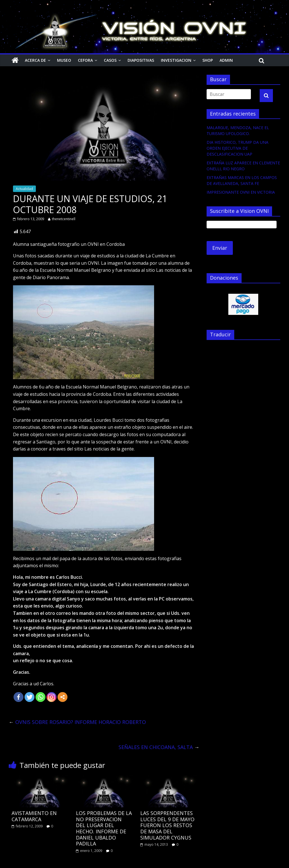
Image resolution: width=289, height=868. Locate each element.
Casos (110, 60)
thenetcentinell (64, 219)
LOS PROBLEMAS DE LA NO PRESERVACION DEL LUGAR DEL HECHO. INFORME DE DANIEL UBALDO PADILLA (104, 828)
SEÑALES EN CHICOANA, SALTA (159, 747)
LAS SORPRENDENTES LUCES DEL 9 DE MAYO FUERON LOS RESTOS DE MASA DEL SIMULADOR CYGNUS (167, 825)
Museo (64, 60)
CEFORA (85, 60)
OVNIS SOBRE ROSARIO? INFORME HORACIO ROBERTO (77, 722)
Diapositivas (141, 60)
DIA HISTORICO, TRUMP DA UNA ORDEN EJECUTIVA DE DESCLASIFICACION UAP (237, 148)
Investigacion (176, 60)
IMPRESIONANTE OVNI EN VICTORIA (241, 192)
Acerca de (35, 60)
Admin (226, 60)
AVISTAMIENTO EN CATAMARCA (34, 816)
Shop (208, 60)
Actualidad (24, 189)
